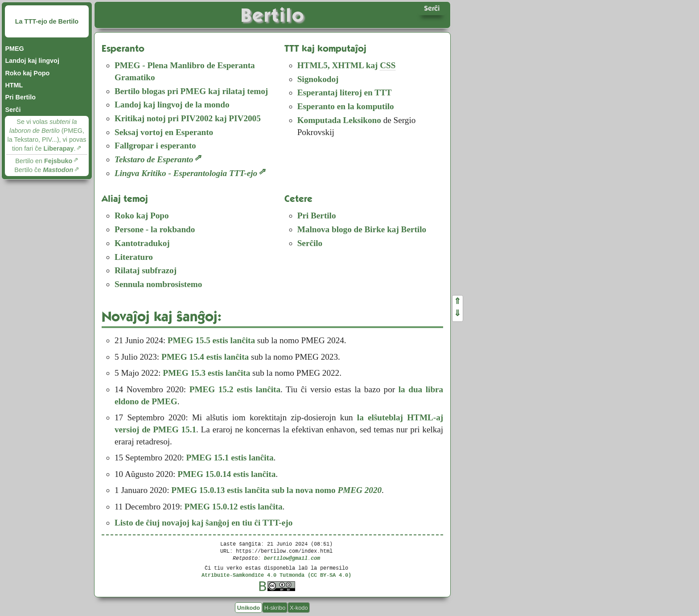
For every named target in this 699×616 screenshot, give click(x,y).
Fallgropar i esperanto (155, 146)
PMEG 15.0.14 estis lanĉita (226, 474)
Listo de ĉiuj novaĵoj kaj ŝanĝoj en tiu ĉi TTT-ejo (204, 523)
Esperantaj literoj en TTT (345, 92)
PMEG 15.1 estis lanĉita (230, 458)
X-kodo (299, 607)
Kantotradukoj (142, 243)
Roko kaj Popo (27, 73)
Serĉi (13, 110)
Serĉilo (310, 243)
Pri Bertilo (20, 97)
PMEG (14, 49)
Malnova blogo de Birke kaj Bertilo (362, 229)
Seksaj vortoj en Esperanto (164, 132)
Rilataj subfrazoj (146, 270)
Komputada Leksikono (339, 120)
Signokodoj (318, 79)
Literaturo (134, 257)
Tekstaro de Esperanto (154, 159)
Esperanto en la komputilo (346, 106)
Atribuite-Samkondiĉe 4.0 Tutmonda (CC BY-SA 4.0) (276, 575)
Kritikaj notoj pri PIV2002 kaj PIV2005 (188, 118)
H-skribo (275, 607)
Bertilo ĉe (44, 170)
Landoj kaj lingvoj (32, 61)
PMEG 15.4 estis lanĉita (205, 357)
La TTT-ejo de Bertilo (47, 21)
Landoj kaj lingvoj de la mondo (172, 105)
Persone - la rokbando (155, 229)
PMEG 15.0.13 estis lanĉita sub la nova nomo (276, 490)
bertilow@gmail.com (292, 558)
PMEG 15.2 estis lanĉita (235, 389)
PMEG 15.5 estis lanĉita (211, 340)
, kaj (347, 66)
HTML (14, 85)
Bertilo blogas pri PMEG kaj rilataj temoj (191, 91)
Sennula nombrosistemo (158, 284)
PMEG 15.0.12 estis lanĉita (233, 507)
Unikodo (249, 607)
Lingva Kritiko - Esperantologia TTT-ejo (186, 173)
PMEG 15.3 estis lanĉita (206, 373)
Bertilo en (44, 161)
